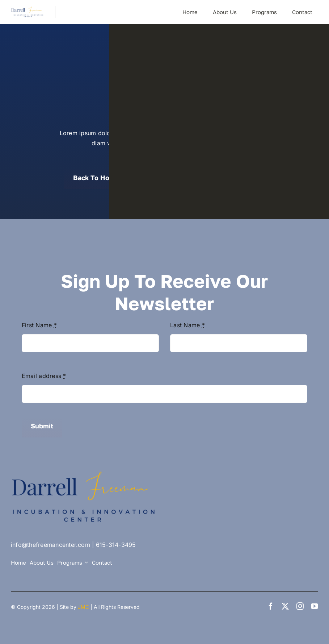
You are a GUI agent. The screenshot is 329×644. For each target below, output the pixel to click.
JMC (83, 607)
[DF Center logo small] (28, 9)
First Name (39, 325)
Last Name (187, 325)
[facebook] (271, 606)
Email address (44, 376)
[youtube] (315, 606)
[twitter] (285, 606)
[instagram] (300, 606)
